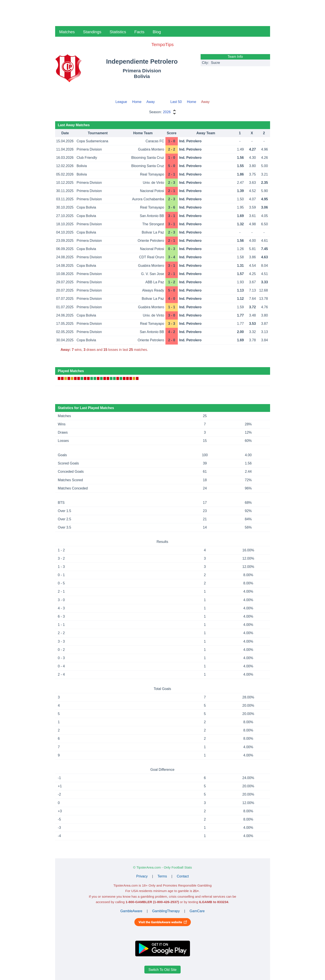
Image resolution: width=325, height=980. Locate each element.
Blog (157, 32)
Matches (67, 32)
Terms (162, 876)
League (121, 102)
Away (151, 102)
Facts (139, 32)
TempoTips (162, 44)
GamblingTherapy (166, 911)
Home (137, 102)
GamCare (197, 911)
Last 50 (176, 102)
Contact (183, 876)
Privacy (142, 876)
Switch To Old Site (163, 969)
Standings (92, 32)
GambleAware (131, 911)
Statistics (118, 32)
